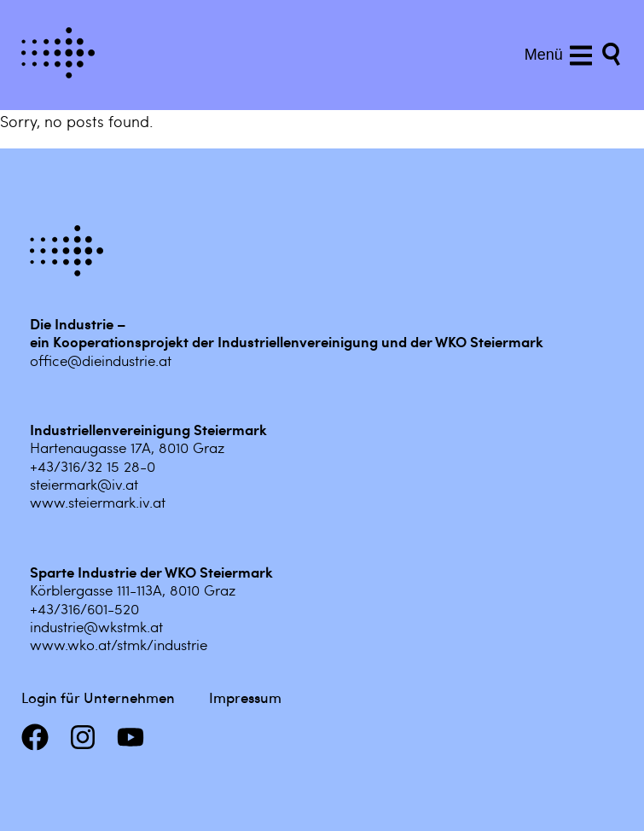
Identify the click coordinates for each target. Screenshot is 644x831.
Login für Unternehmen (98, 697)
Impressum (245, 697)
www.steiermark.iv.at (98, 502)
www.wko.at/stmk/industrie (119, 644)
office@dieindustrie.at (101, 360)
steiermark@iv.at (84, 484)
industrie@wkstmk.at (96, 626)
